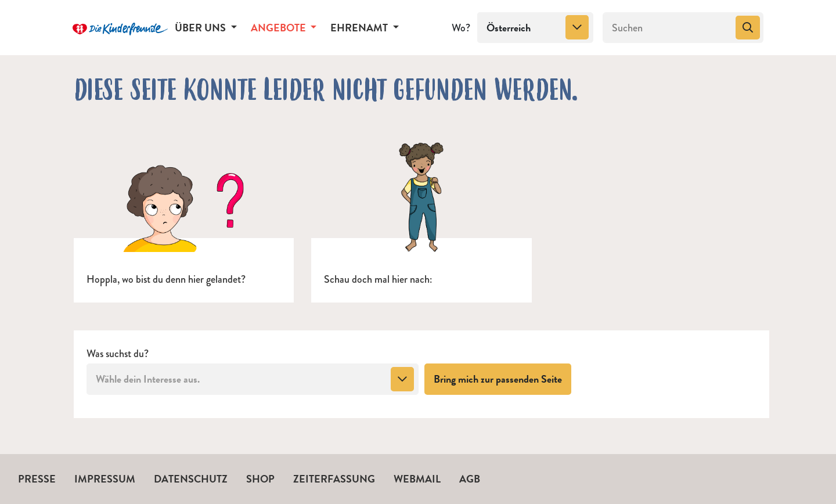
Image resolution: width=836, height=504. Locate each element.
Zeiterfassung (334, 479)
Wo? (461, 28)
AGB (470, 479)
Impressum (105, 479)
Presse (37, 479)
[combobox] (535, 28)
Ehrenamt (360, 28)
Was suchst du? (118, 354)
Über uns (201, 28)
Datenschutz (191, 479)
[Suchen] (668, 28)
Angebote (280, 28)
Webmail (417, 479)
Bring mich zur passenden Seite (502, 379)
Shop (260, 479)
